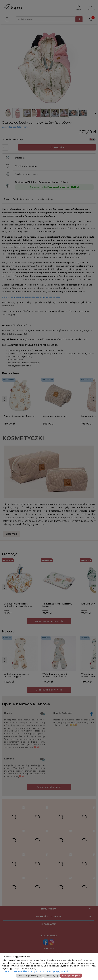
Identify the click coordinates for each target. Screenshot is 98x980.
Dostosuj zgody (52, 975)
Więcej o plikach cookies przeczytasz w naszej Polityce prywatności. (36, 971)
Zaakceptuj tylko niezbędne (29, 975)
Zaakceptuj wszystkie (71, 975)
